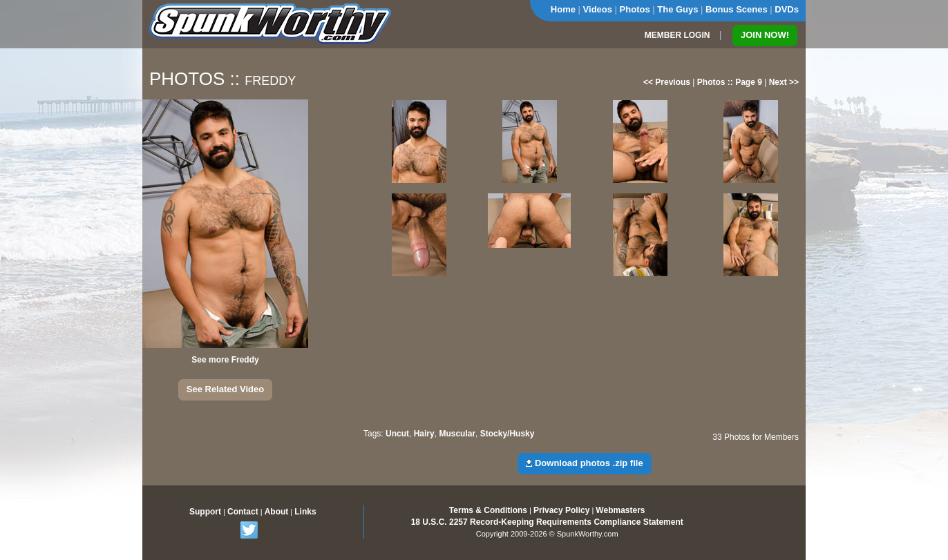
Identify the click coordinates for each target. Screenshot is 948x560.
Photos (635, 9)
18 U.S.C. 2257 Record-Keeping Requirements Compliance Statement (547, 522)
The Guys (677, 9)
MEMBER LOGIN (677, 35)
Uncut (397, 434)
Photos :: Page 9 (730, 82)
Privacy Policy (561, 510)
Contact (243, 512)
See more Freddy (225, 360)
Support (205, 512)
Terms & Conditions (488, 510)
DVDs (787, 9)
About (277, 512)
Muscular (457, 434)
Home (563, 9)
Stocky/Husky (508, 434)
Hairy (424, 434)
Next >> (784, 82)
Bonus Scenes (737, 9)
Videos (598, 9)
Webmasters (620, 510)
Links (305, 512)
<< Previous (667, 82)
